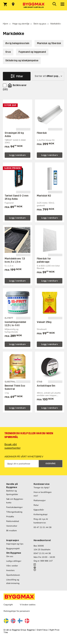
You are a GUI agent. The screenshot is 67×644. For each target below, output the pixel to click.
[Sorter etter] (48, 76)
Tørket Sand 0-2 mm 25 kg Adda (17, 197)
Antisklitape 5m (46, 386)
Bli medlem (12, 531)
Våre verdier (12, 566)
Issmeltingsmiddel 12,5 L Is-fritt (15, 324)
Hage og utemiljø (21, 24)
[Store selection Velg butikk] (13, 4)
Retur (36, 505)
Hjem (6, 24)
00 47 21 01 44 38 (43, 527)
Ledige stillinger (14, 561)
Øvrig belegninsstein (17, 43)
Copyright (8, 605)
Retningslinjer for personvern (17, 611)
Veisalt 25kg (44, 322)
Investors (10, 570)
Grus (8, 52)
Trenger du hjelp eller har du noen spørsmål (29, 435)
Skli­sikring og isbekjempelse (22, 61)
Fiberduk (42, 133)
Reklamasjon (40, 500)
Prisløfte (10, 517)
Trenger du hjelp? (42, 487)
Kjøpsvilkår (39, 510)
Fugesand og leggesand (32, 52)
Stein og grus (40, 24)
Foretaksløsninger (14, 507)
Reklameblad (13, 521)
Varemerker (12, 526)
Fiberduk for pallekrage (44, 260)
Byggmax (31, 630)
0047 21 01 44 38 (42, 553)
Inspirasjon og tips (15, 544)
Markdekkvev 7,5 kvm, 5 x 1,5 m (15, 260)
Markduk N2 (44, 196)
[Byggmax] (34, 5)
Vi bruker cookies (28, 605)
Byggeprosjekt (13, 548)
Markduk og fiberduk (49, 43)
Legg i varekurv (18, 155)
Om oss (10, 556)
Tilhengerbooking (14, 512)
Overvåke (51, 464)
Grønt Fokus (42, 630)
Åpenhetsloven (13, 575)
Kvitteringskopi (41, 514)
